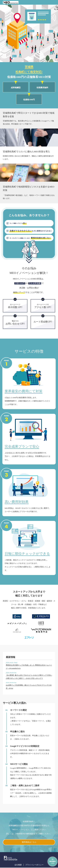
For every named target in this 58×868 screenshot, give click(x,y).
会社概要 (17, 865)
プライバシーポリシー (35, 865)
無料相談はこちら (29, 842)
